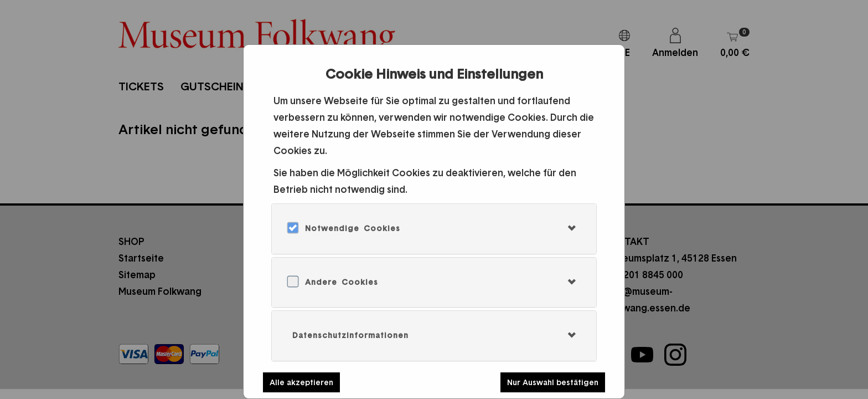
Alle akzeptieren (301, 382)
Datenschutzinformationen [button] (350, 335)
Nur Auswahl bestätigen (553, 382)
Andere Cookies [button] (342, 282)
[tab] (434, 229)
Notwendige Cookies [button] (353, 228)
